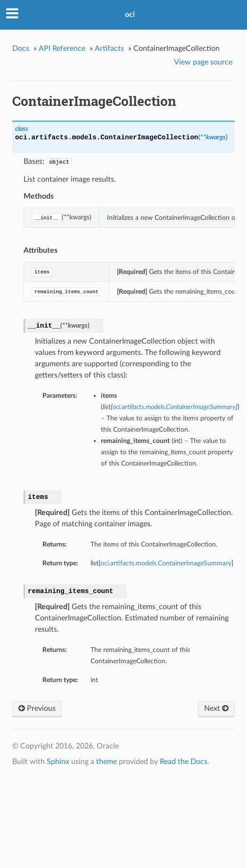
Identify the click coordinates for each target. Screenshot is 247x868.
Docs (21, 48)
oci (130, 15)
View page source (203, 62)
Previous (37, 708)
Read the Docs (184, 762)
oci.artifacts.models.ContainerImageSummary (166, 563)
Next (216, 708)
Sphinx (58, 762)
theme (107, 762)
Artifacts (109, 48)
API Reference (62, 48)
